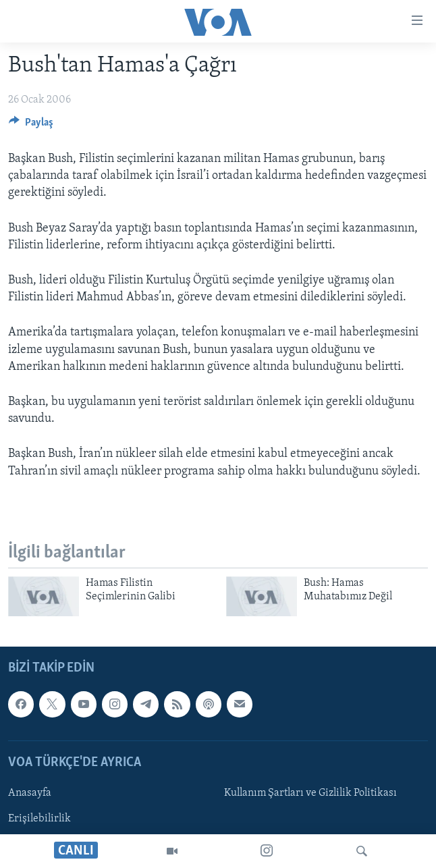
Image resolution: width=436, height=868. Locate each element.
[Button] (31, 126)
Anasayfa (30, 793)
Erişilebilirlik (39, 819)
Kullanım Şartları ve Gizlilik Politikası (310, 793)
